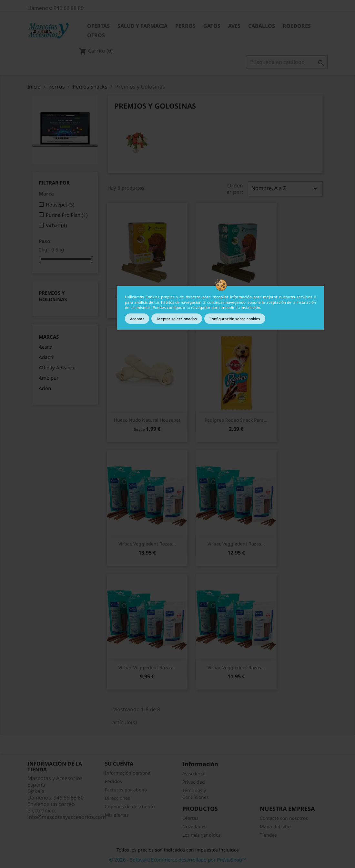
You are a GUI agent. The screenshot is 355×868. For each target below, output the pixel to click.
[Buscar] (287, 62)
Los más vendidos (202, 835)
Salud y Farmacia (142, 26)
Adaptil (47, 357)
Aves (234, 26)
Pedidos (113, 781)
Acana (46, 347)
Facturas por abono (126, 790)
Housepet (60, 205)
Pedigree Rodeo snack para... (236, 420)
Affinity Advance (57, 367)
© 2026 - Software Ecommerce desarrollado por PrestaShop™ (177, 860)
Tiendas (268, 835)
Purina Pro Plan (67, 215)
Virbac (56, 225)
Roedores (297, 26)
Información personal (128, 773)
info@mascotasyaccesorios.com (67, 817)
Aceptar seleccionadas (177, 319)
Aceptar (137, 319)
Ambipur (49, 378)
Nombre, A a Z (285, 189)
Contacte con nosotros (284, 818)
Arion (45, 388)
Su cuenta (119, 764)
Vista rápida (147, 420)
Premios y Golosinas (53, 296)
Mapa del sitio (275, 826)
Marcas (49, 337)
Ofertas (98, 26)
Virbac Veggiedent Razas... (147, 544)
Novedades (194, 826)
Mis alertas (117, 815)
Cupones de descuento (130, 806)
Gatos (212, 26)
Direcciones (117, 798)
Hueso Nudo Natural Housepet (147, 420)
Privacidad (194, 782)
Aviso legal (194, 773)
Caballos (262, 26)
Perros (185, 26)
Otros (96, 35)
